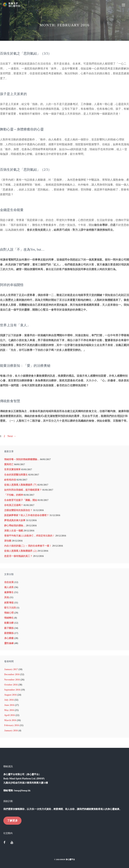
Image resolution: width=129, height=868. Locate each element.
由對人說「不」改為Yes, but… (22, 249)
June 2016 (9, 705)
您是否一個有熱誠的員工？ (18, 556)
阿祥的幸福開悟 (12, 285)
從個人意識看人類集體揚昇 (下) (21, 485)
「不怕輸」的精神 (14, 495)
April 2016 (9, 715)
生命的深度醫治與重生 (16, 475)
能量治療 (9, 623)
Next (12, 436)
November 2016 (12, 680)
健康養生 (9, 592)
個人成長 (9, 587)
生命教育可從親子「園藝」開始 (21, 500)
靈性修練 (9, 643)
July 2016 (9, 700)
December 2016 (12, 674)
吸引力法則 (10, 608)
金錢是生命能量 (12, 210)
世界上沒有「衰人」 (15, 325)
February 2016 (12, 725)
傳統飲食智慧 (10, 401)
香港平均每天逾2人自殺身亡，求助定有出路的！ (29, 536)
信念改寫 (9, 582)
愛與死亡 (9, 464)
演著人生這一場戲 (14, 531)
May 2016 (9, 710)
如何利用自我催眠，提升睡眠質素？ (23, 490)
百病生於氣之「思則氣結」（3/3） (26, 53)
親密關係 (9, 633)
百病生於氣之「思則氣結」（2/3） (26, 170)
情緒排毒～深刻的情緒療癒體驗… (22, 459)
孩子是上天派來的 (13, 94)
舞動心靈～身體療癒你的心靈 (22, 129)
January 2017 (11, 669)
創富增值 (9, 603)
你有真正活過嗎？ (14, 505)
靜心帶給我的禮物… (15, 526)
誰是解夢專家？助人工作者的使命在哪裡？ (27, 515)
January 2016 (11, 731)
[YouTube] (12, 843)
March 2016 (10, 720)
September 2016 (12, 690)
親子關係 (9, 628)
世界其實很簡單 (12, 469)
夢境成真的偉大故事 (15, 520)
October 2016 (11, 685)
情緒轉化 (9, 618)
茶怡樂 (8, 541)
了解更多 (12, 821)
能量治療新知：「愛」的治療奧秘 (25, 366)
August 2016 (10, 695)
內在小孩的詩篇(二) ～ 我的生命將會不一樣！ (28, 546)
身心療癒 (9, 638)
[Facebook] (4, 843)
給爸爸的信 (10, 480)
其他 (7, 597)
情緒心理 (9, 613)
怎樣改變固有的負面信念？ (18, 510)
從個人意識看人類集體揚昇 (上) (21, 551)
